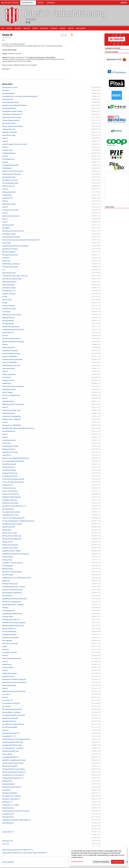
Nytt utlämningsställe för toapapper (13, 342)
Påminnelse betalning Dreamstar (12, 709)
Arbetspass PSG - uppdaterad (11, 419)
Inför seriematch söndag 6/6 (11, 703)
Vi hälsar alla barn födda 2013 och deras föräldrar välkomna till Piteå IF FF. (25, 853)
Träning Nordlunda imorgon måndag (13, 769)
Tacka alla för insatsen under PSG (12, 563)
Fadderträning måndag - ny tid (11, 410)
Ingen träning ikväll (8, 225)
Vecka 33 (5, 162)
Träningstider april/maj (9, 635)
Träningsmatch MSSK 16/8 (10, 751)
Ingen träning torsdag (9, 123)
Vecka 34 (5, 156)
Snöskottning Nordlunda (10, 476)
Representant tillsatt (8, 784)
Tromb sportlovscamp (9, 488)
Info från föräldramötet (9, 632)
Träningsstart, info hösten (10, 180)
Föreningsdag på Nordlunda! (11, 237)
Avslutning (5, 649)
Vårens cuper (6, 261)
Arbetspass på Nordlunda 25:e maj (13, 231)
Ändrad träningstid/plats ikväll (11, 658)
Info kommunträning (8, 306)
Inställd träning (7, 383)
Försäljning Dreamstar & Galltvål (12, 524)
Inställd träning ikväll (8, 348)
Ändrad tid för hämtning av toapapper (14, 623)
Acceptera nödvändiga (101, 862)
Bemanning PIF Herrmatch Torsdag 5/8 (14, 679)
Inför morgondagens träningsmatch (13, 461)
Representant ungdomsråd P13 (12, 787)
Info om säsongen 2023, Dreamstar (13, 482)
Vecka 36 (5, 141)
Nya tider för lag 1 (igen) (10, 533)
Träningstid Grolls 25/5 (9, 721)
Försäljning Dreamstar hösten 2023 (13, 330)
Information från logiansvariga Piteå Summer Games (18, 428)
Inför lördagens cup (8, 159)
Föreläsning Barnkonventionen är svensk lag (16, 811)
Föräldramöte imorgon (9, 309)
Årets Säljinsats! (7, 641)
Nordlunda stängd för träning (11, 353)
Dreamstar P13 (7, 790)
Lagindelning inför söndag (10, 515)
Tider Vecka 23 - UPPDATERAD (11, 425)
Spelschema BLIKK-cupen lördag (12, 359)
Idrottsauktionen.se (8, 814)
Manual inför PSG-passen (10, 584)
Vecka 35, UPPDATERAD (10, 356)
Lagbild (4, 646)
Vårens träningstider (8, 285)
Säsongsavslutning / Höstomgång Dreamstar (16, 739)
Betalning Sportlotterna (9, 192)
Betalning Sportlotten (9, 449)
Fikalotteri (5, 608)
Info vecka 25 (6, 694)
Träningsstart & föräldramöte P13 (12, 114)
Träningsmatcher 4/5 (8, 467)
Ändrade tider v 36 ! (8, 333)
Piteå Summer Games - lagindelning (13, 404)
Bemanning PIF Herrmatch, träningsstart (14, 682)
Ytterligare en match (8, 380)
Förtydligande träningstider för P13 (13, 778)
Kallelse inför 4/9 (7, 542)
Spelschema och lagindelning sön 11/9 (14, 506)
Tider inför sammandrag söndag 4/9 (13, 518)
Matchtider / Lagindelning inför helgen (14, 760)
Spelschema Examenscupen (11, 216)
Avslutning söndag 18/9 (10, 500)
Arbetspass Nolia (8, 557)
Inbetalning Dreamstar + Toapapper (13, 605)
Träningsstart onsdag (9, 389)
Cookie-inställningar (8, 862)
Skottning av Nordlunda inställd (12, 279)
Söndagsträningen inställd (10, 165)
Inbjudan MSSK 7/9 (8, 832)
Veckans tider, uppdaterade (11, 327)
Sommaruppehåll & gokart (10, 183)
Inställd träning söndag (9, 673)
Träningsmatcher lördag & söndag (13, 763)
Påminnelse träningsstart (10, 793)
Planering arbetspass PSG (10, 255)
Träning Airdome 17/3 (9, 291)
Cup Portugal (6, 312)
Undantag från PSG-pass (10, 473)
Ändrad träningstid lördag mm (11, 339)
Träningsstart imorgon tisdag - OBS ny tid (15, 276)
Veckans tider (6, 243)
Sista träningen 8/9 (8, 823)
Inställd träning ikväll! (9, 527)
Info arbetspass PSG (8, 611)
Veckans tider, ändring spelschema (13, 386)
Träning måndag (7, 754)
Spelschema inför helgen (10, 249)
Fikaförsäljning (7, 168)
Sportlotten (6, 90)
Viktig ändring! (7, 530)
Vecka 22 (5, 219)
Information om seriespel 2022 (12, 602)
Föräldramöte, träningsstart (11, 638)
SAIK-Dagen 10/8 (7, 841)
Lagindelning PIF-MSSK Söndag (12, 745)
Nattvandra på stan (8, 808)
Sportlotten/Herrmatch (9, 464)
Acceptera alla (118, 862)
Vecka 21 (5, 222)
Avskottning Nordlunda (9, 282)
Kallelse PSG (6, 581)
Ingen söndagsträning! (9, 685)
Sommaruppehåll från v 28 (10, 757)
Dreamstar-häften (8, 617)
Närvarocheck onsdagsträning (11, 416)
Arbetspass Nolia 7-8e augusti (11, 174)
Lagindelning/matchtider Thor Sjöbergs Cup (16, 554)
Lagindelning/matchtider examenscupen (15, 599)
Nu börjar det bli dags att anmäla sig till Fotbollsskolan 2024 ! (21, 240)
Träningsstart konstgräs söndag (12, 111)
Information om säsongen (10, 643)
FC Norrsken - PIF (7, 700)
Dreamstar (5, 730)
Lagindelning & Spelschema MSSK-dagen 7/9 (16, 820)
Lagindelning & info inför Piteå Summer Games (16, 578)
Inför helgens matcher (9, 234)
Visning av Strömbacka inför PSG (12, 590)
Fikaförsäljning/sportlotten (10, 102)
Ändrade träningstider (9, 252)
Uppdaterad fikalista (8, 93)
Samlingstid (6, 228)
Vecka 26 (5, 189)
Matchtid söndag (7, 569)
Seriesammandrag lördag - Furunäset (14, 587)
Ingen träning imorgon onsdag (11, 315)
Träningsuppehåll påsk (9, 108)
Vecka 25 (5, 201)
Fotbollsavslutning (8, 324)
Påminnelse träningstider (10, 766)
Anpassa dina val (77, 861)
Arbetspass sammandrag (10, 503)
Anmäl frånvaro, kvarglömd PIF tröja (13, 724)
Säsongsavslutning (8, 321)
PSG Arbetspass (7, 596)
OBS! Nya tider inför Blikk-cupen (12, 536)
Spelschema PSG (7, 198)
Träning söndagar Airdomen (11, 120)
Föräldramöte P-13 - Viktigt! (10, 805)
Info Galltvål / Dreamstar (10, 652)
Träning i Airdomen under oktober (12, 126)
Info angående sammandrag (11, 512)
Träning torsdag (7, 560)
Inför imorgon (6, 443)
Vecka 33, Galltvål (8, 667)
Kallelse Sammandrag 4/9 (10, 545)
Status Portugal (7, 300)
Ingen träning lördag (8, 368)
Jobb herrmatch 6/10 (9, 129)
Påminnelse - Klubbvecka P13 (11, 799)
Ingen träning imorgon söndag (11, 117)
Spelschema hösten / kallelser (11, 551)
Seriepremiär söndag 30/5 (10, 718)
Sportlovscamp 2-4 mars (10, 87)
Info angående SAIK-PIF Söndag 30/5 (14, 715)
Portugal (5, 297)
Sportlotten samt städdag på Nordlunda (14, 105)
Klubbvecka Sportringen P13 (11, 733)
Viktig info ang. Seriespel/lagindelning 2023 (16, 458)
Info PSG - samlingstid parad (11, 395)
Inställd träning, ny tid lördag (11, 264)
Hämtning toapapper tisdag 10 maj (13, 626)
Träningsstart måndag (9, 470)
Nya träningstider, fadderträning (12, 593)
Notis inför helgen (8, 575)
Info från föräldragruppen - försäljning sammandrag (18, 521)
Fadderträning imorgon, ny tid (11, 365)
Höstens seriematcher (9, 374)
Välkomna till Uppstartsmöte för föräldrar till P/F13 (18, 850)
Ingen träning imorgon (9, 273)
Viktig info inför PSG (8, 186)
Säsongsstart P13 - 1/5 (9, 736)
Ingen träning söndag (9, 135)
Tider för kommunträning (10, 491)
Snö (3, 270)
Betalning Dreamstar (8, 318)
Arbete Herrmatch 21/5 (9, 629)
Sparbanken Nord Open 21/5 (11, 620)
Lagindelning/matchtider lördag (12, 614)
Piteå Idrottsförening (10, 3)
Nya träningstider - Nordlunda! (11, 712)
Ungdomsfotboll (28, 3)
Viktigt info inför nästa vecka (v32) (13, 171)
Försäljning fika (7, 195)
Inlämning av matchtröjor (10, 132)
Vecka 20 (5, 437)
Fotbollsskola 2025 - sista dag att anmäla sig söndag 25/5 (20, 96)
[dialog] (98, 856)
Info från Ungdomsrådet (10, 727)
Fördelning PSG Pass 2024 (10, 210)
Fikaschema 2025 (8, 99)
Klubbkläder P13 (7, 781)
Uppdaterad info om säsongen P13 (13, 775)
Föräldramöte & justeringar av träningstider (15, 246)
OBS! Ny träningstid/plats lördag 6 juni (14, 772)
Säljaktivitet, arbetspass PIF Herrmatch (14, 691)
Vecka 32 (5, 670)
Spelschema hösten (8, 676)
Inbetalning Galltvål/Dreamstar (11, 497)
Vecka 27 (5, 398)
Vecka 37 (5, 138)
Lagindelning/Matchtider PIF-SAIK (12, 742)
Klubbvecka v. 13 (7, 802)
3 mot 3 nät (6, 844)
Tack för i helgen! (7, 392)
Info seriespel (6, 706)
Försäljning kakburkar (9, 153)
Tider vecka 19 (7, 455)
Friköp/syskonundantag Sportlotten (13, 479)
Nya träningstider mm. (9, 431)
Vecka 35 (7, 35)
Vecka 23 (5, 213)
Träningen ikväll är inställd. (10, 267)
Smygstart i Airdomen (9, 294)
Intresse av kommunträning (10, 494)
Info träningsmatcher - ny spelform (13, 748)
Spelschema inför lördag (10, 452)
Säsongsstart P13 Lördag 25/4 (12, 796)
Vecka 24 (5, 207)
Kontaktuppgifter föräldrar (10, 446)
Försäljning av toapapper (10, 350)
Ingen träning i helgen (9, 288)
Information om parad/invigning (12, 572)
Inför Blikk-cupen (7, 150)
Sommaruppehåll (7, 566)
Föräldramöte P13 (8, 485)
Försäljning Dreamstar (9, 440)
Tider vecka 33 (7, 377)
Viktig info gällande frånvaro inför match (15, 144)
